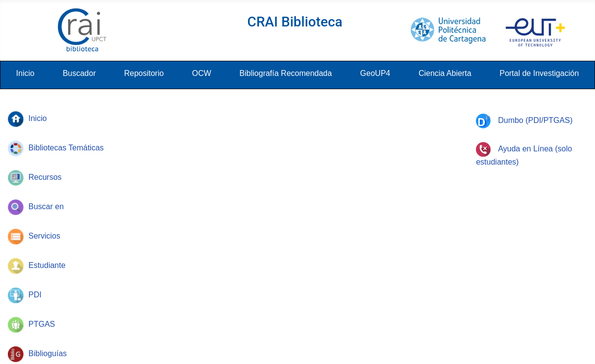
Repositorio (144, 73)
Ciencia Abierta (445, 73)
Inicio (25, 73)
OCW (202, 73)
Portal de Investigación (539, 73)
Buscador (79, 73)
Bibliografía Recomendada (286, 73)
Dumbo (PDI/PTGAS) (524, 120)
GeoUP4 (375, 73)
